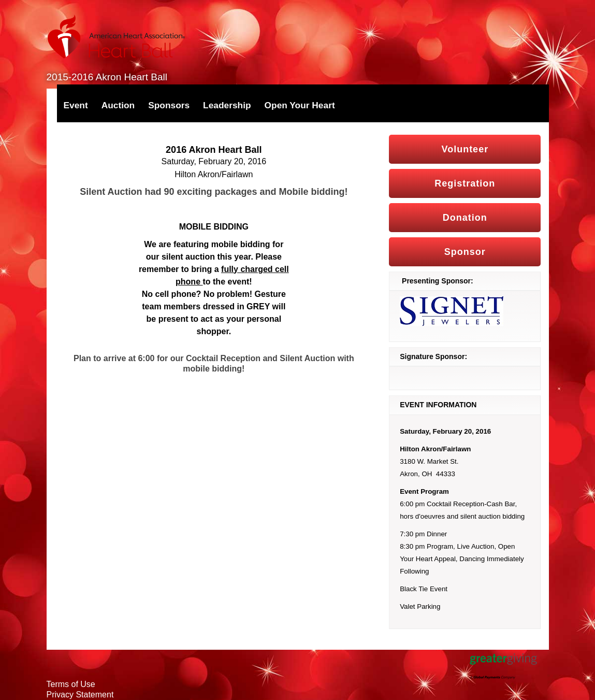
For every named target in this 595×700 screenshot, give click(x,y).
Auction (118, 105)
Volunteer (465, 149)
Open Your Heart (300, 105)
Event (76, 105)
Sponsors (169, 105)
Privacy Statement (80, 695)
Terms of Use (71, 684)
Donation (465, 218)
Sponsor (465, 252)
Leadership (227, 105)
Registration (465, 183)
